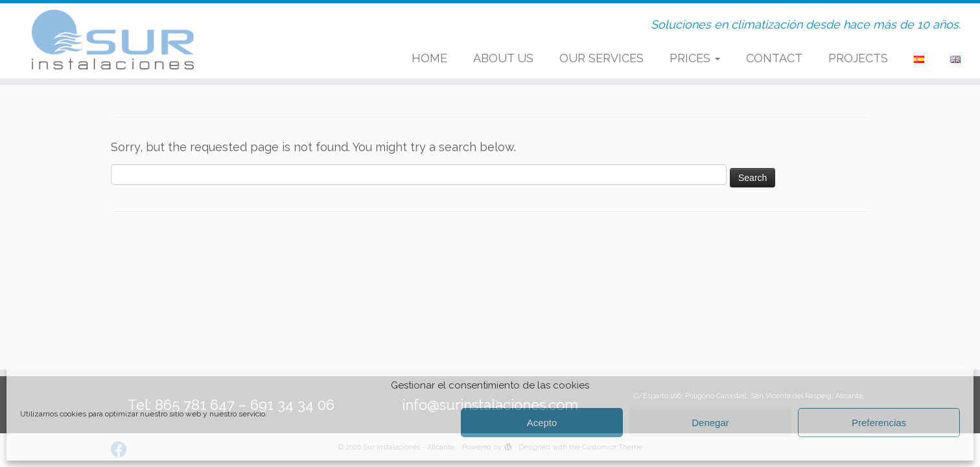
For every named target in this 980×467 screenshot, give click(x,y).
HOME (429, 58)
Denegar (710, 423)
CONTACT (774, 58)
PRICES (695, 58)
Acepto (542, 423)
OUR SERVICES (601, 58)
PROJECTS (858, 58)
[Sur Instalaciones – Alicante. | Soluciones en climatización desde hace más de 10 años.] (113, 40)
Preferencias (879, 423)
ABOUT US (503, 58)
